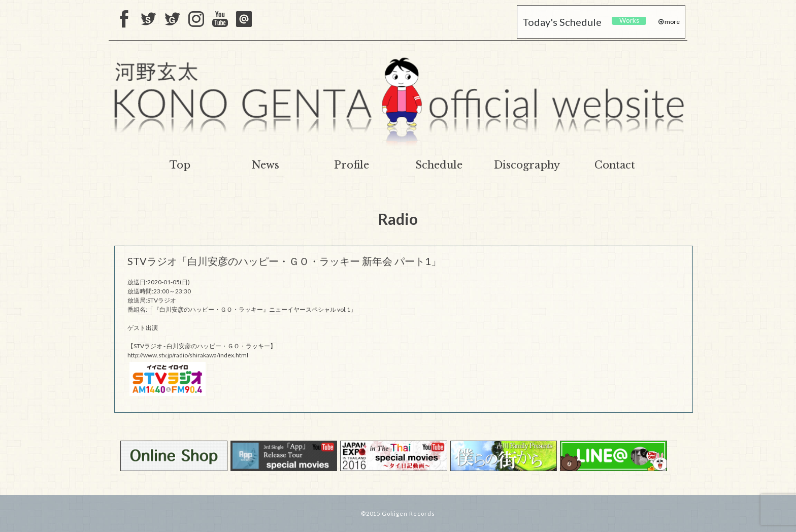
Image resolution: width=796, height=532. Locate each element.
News (266, 165)
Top (180, 165)
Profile (352, 165)
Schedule (439, 165)
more (672, 22)
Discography (527, 165)
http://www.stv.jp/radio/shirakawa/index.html (188, 355)
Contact (615, 165)
